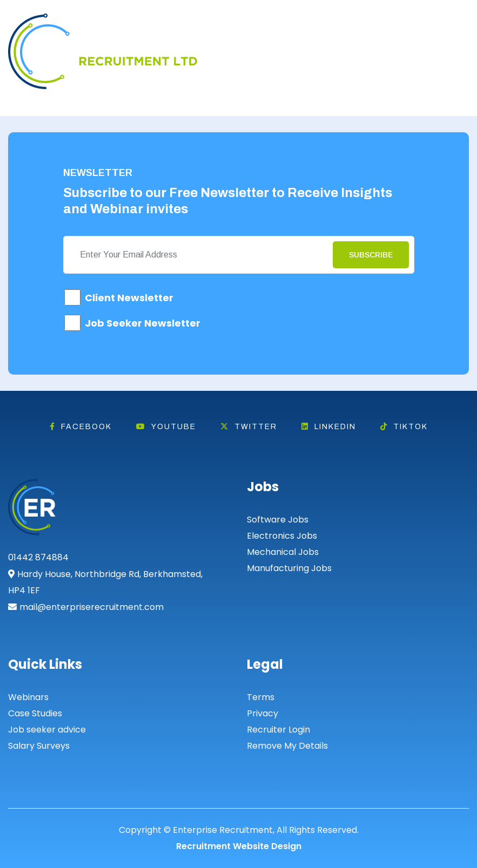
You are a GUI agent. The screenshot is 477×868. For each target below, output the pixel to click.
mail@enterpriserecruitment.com (92, 607)
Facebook (81, 427)
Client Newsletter (129, 298)
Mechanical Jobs (283, 552)
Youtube (166, 427)
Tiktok (404, 427)
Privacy (263, 713)
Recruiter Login (278, 730)
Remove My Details (287, 746)
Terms (261, 697)
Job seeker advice (47, 730)
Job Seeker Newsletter (143, 323)
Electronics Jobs (282, 536)
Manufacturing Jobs (289, 568)
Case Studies (35, 713)
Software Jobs (278, 520)
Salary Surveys (39, 746)
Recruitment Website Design (239, 846)
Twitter (249, 427)
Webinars (28, 697)
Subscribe (371, 255)
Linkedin (329, 427)
